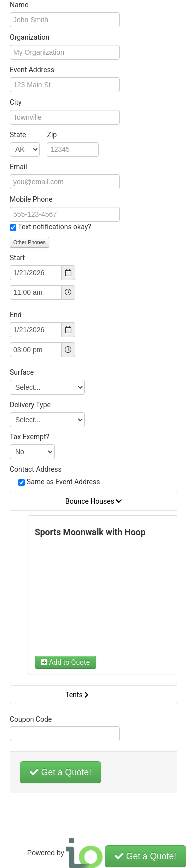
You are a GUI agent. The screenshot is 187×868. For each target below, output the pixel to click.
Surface (22, 372)
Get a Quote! (61, 772)
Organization (30, 37)
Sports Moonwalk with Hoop (90, 532)
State (33, 135)
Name (19, 5)
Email (19, 167)
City (16, 102)
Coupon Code (31, 719)
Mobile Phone (31, 199)
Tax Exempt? (30, 437)
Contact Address (36, 469)
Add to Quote (66, 662)
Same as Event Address (64, 482)
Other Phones (30, 242)
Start (17, 258)
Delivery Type (30, 405)
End (16, 315)
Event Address (32, 70)
